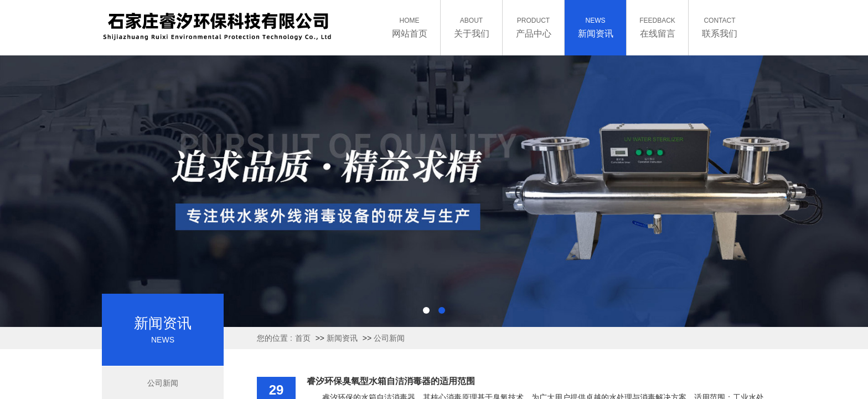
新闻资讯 (342, 338)
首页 (303, 338)
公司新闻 (389, 338)
